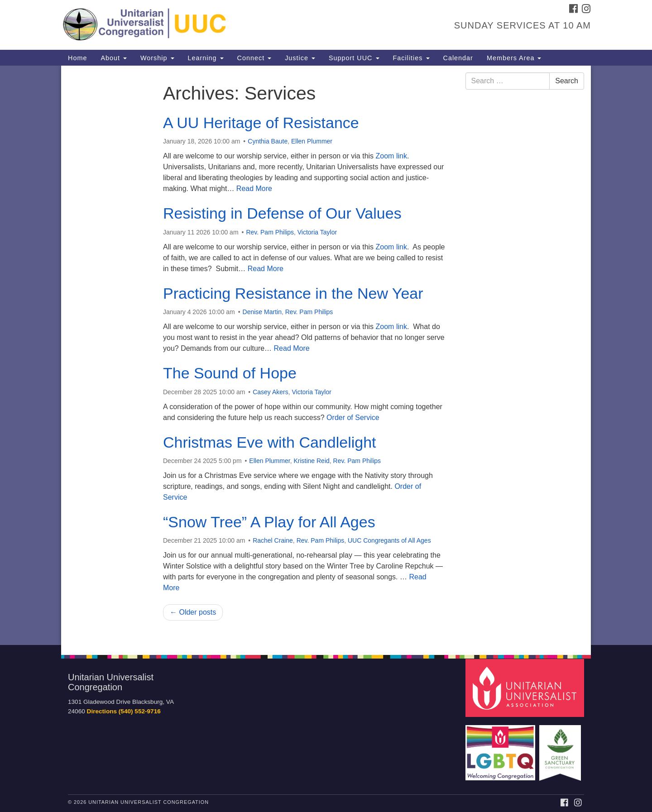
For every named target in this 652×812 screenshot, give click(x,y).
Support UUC (354, 58)
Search (567, 81)
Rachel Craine (273, 540)
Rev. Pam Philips (270, 232)
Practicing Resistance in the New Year (293, 293)
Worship (157, 58)
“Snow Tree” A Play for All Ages (269, 522)
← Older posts (193, 612)
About (114, 58)
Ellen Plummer (312, 141)
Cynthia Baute (268, 141)
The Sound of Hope (230, 373)
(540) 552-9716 (140, 711)
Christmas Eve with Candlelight (270, 442)
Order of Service (353, 418)
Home (77, 58)
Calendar (458, 58)
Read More (254, 189)
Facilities (411, 58)
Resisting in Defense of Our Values (282, 213)
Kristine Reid (311, 461)
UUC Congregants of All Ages (389, 540)
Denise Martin (262, 312)
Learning (206, 58)
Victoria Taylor (317, 232)
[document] (326, 355)
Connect (254, 58)
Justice (300, 58)
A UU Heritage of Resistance (261, 123)
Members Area (514, 58)
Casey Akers (271, 392)
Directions (102, 711)
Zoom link (391, 156)
